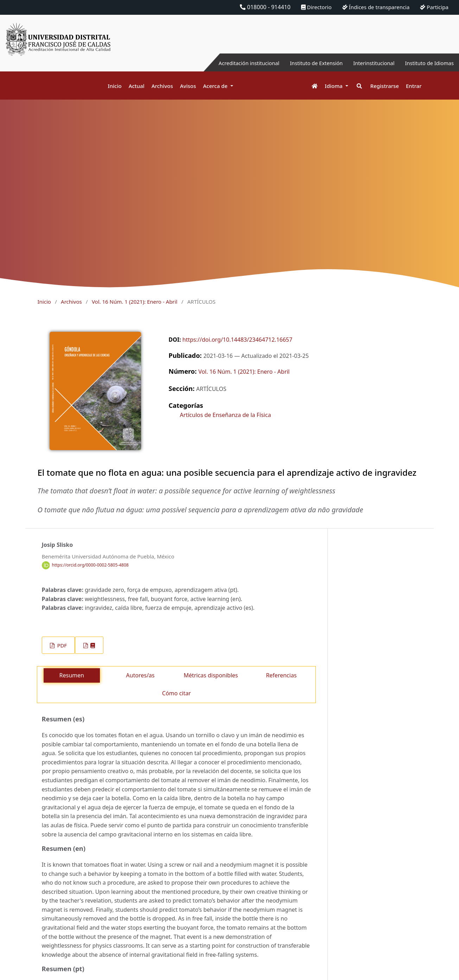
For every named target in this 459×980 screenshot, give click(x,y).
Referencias (281, 675)
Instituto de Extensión (305, 63)
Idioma (334, 86)
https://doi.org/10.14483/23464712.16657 (238, 340)
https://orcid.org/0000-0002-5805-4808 (90, 565)
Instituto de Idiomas (427, 63)
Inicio (114, 86)
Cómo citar (177, 693)
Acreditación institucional (232, 63)
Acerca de (216, 86)
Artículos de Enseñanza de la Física (225, 415)
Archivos (162, 86)
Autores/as (140, 675)
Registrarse (385, 86)
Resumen (72, 675)
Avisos (188, 86)
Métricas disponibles (211, 675)
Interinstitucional (367, 63)
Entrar (414, 86)
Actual (137, 86)
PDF (61, 645)
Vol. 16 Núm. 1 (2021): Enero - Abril (135, 302)
